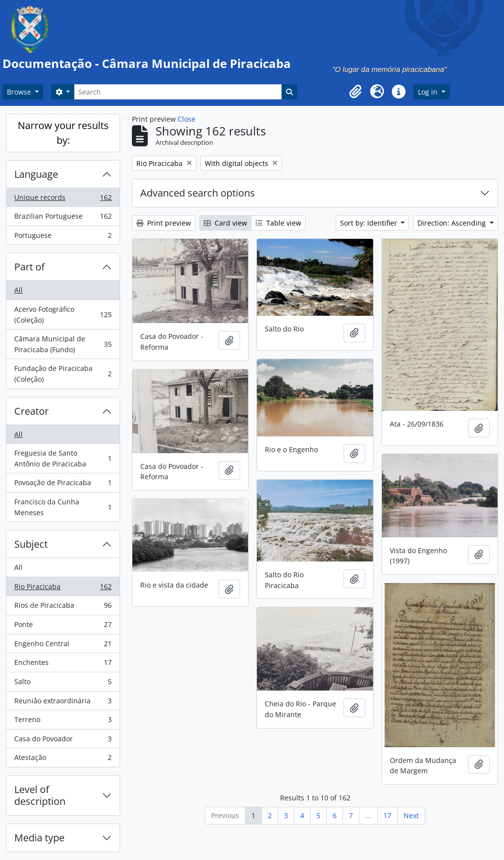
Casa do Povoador (63, 741)
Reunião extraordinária (63, 703)
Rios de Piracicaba (63, 607)
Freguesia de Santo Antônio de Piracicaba (63, 458)
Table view (278, 223)
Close (187, 119)
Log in (429, 92)
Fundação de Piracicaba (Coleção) (63, 374)
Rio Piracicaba (63, 589)
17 (387, 815)
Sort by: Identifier (370, 223)
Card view (225, 223)
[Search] (178, 92)
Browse (20, 92)
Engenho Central (63, 646)
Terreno (63, 722)
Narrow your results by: (63, 133)
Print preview (164, 223)
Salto (63, 684)
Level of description (40, 795)
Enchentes (63, 664)
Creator (31, 411)
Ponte (63, 627)
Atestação (63, 760)
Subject (31, 544)
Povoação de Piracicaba (63, 485)
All (18, 290)
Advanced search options (198, 193)
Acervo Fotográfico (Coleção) (63, 314)
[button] (355, 92)
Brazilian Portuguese (63, 218)
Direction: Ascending (453, 223)
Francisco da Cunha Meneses (63, 507)
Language (36, 174)
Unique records (63, 199)
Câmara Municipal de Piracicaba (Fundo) (63, 344)
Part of (30, 267)
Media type (39, 838)
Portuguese (63, 237)
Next (411, 815)
